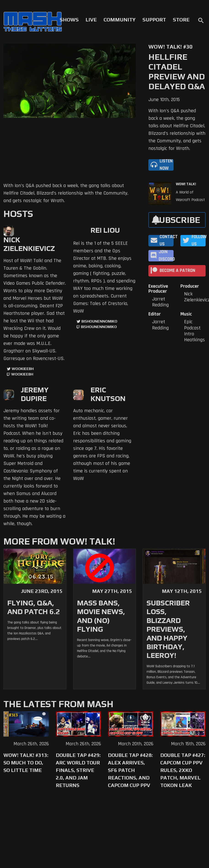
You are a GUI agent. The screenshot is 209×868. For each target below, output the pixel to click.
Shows (69, 20)
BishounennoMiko (99, 321)
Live (91, 20)
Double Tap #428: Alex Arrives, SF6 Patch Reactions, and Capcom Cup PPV (130, 770)
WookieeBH (23, 369)
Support (154, 20)
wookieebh (22, 374)
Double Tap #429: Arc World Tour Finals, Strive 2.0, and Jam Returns (78, 770)
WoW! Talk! (186, 184)
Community (120, 20)
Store (181, 20)
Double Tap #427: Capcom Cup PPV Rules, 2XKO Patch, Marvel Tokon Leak (183, 770)
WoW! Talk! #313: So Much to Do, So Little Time (26, 763)
